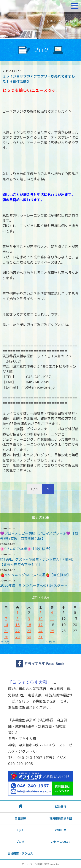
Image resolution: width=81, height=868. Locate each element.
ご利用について (61, 842)
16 (29, 625)
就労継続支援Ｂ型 (61, 818)
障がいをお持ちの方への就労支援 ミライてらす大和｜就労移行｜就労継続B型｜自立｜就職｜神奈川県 (29, 6)
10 (40, 619)
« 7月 (5, 642)
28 (6, 637)
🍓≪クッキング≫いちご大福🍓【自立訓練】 (35, 575)
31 (40, 637)
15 (17, 625)
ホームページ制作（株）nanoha (40, 864)
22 (17, 631)
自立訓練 (20, 818)
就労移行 (61, 807)
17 (40, 625)
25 (52, 631)
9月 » (51, 642)
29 (17, 637)
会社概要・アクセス (20, 853)
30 (29, 637)
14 (6, 625)
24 (40, 631)
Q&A (20, 830)
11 (52, 619)
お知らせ (61, 830)
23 (29, 631)
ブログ (20, 842)
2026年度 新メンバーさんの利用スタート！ (35, 585)
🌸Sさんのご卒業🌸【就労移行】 (26, 549)
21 (6, 631)
